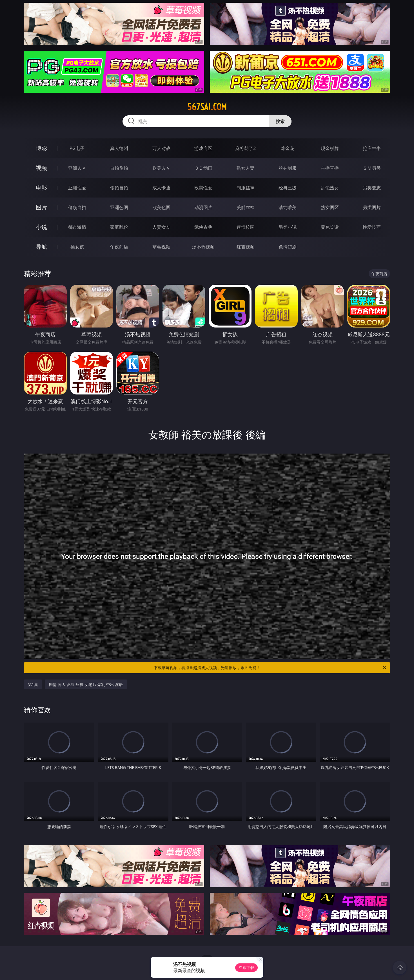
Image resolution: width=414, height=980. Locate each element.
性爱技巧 (372, 227)
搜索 (280, 121)
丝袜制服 (288, 168)
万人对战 (161, 148)
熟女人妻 (246, 168)
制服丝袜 (246, 188)
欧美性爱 (203, 188)
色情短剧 (288, 247)
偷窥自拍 (77, 207)
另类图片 (372, 207)
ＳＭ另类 (372, 168)
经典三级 (288, 188)
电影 (41, 188)
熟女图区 (330, 207)
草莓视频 (161, 247)
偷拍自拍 (119, 188)
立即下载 (246, 967)
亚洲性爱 (77, 188)
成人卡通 (161, 188)
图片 (41, 207)
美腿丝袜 (246, 207)
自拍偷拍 (119, 168)
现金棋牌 (330, 148)
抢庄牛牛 (372, 148)
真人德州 (119, 148)
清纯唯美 (288, 207)
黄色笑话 (330, 227)
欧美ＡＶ (161, 168)
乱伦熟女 (330, 188)
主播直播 (330, 168)
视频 (41, 168)
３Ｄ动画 (203, 168)
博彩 (41, 148)
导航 (41, 247)
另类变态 (372, 188)
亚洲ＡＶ (77, 168)
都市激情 (77, 227)
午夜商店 (119, 247)
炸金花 (288, 148)
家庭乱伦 (119, 227)
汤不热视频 (203, 247)
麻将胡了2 (245, 148)
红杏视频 (246, 247)
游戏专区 (203, 148)
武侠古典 (203, 227)
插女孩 (77, 247)
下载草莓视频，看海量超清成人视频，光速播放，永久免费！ (271, 668)
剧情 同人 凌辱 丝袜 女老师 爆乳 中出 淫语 (86, 684)
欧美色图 (161, 207)
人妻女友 (161, 227)
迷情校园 (246, 227)
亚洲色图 (119, 207)
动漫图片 (203, 207)
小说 (41, 227)
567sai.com (207, 107)
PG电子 (77, 148)
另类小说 (288, 227)
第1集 (33, 684)
